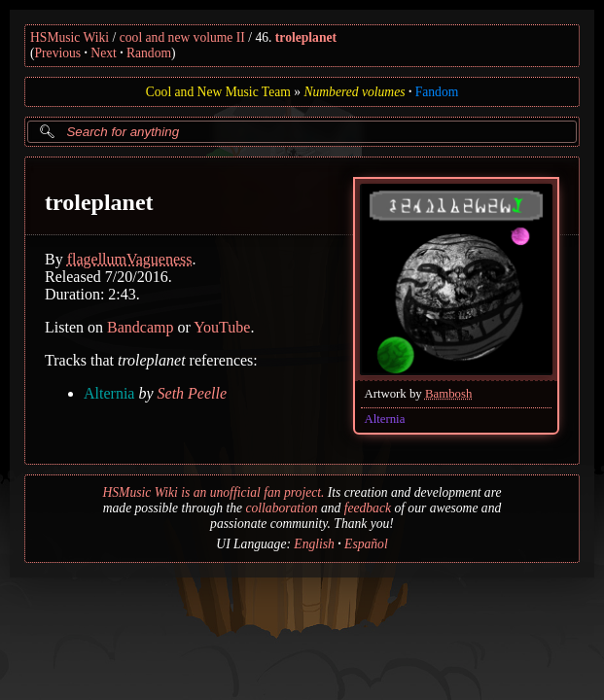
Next (103, 53)
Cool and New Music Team (218, 92)
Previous (58, 53)
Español (366, 544)
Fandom (437, 92)
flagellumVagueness (130, 259)
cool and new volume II (182, 37)
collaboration (281, 508)
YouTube (222, 327)
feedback (368, 508)
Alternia (384, 419)
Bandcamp (140, 327)
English (314, 544)
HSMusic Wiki (70, 37)
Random (149, 53)
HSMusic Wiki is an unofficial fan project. (213, 492)
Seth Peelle (193, 393)
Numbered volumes (354, 92)
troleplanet (306, 37)
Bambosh (448, 394)
